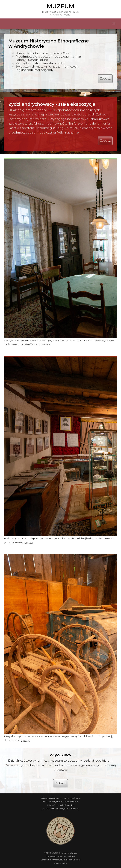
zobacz (46, 344)
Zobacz (105, 80)
